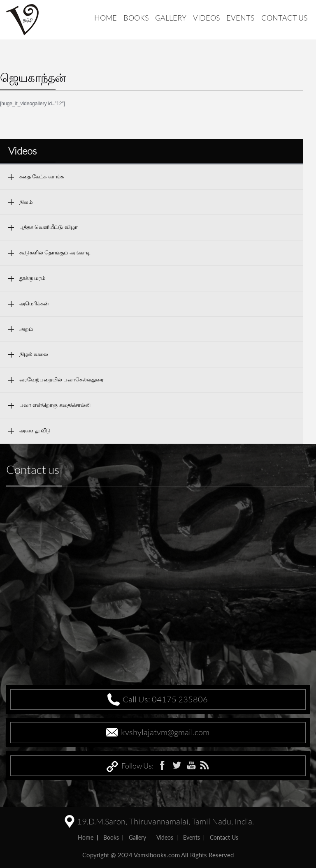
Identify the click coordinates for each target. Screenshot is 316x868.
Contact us (284, 18)
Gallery (171, 18)
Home (106, 18)
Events (240, 18)
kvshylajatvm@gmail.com (165, 732)
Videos (206, 18)
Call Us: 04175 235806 (165, 699)
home (86, 837)
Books (136, 18)
